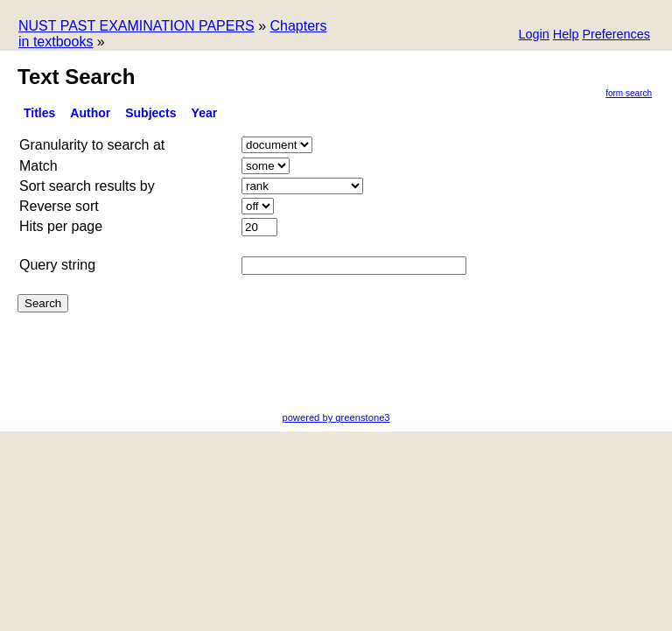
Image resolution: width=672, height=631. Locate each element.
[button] (616, 35)
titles (39, 113)
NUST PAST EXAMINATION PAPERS (136, 26)
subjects (150, 113)
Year (205, 113)
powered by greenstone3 (336, 417)
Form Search (629, 93)
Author (90, 113)
